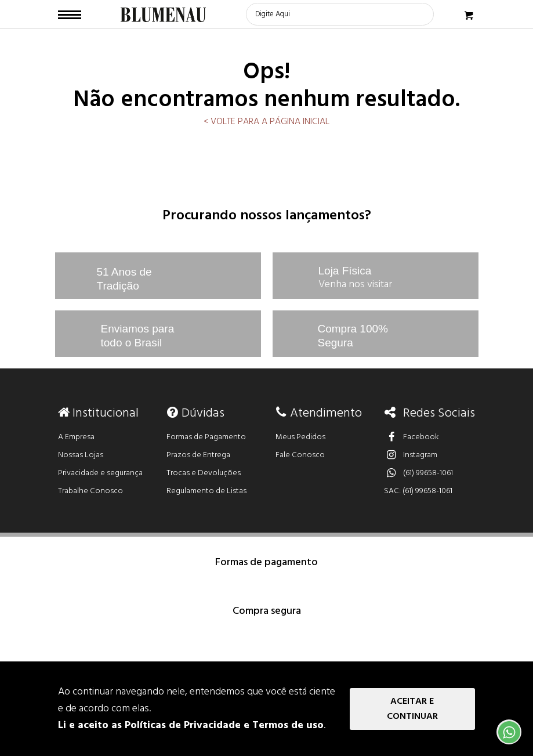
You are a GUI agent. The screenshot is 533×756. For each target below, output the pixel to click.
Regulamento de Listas (206, 491)
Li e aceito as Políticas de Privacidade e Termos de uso (191, 726)
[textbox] (340, 14)
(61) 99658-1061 (418, 473)
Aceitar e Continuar (412, 709)
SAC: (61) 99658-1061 (418, 491)
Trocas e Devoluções (204, 473)
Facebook (411, 437)
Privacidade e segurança (100, 473)
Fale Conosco (300, 455)
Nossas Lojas (81, 455)
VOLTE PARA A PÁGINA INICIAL (269, 122)
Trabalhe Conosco (90, 491)
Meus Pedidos (300, 437)
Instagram (411, 455)
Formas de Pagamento (206, 437)
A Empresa (76, 437)
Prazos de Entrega (198, 455)
